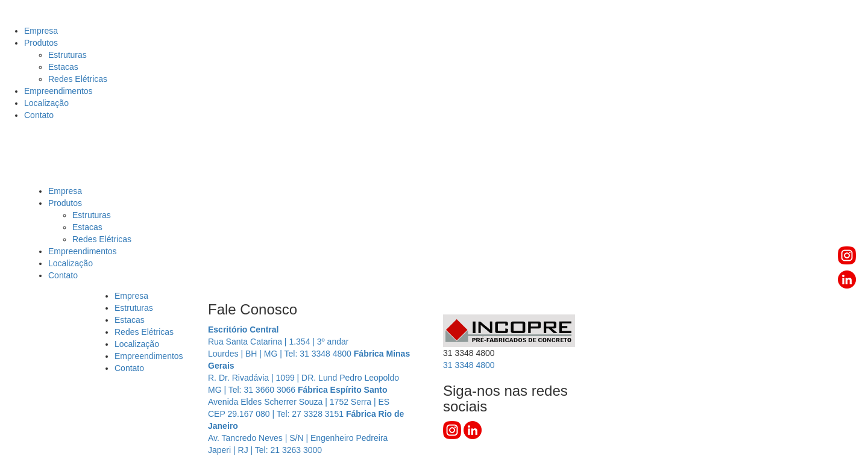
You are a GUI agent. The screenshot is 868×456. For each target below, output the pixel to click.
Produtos (41, 43)
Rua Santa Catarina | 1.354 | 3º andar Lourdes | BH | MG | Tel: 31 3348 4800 (281, 342)
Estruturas (68, 55)
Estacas (63, 67)
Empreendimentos (58, 91)
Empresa (41, 31)
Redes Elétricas (78, 79)
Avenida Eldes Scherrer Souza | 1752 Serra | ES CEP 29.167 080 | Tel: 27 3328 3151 (299, 402)
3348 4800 (469, 365)
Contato (39, 115)
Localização (46, 103)
